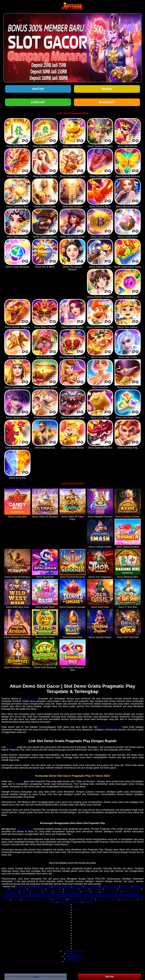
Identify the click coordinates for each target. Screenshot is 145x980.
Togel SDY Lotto (74, 956)
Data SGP (77, 886)
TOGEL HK (76, 902)
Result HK (88, 902)
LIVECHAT (38, 102)
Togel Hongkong (25, 886)
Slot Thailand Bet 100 (130, 889)
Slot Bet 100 (110, 889)
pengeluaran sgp (13, 894)
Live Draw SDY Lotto (74, 951)
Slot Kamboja (12, 892)
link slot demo (30, 699)
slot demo (11, 747)
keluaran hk (115, 892)
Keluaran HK (71, 889)
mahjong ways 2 (68, 894)
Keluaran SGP (91, 886)
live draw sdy (68, 897)
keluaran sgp (59, 899)
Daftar (38, 89)
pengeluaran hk (10, 897)
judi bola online (25, 829)
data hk (85, 892)
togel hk (58, 892)
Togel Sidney (74, 954)
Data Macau (96, 889)
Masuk (107, 89)
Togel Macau (74, 959)
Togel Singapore (18, 889)
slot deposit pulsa (131, 892)
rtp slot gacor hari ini (102, 897)
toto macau (83, 894)
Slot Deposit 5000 (110, 886)
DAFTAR (109, 977)
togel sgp (48, 892)
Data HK (84, 889)
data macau (63, 902)
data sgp (27, 894)
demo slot (18, 781)
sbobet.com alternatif (110, 727)
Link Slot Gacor (55, 889)
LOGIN (36, 977)
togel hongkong (72, 892)
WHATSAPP (107, 102)
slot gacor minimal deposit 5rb (125, 894)
